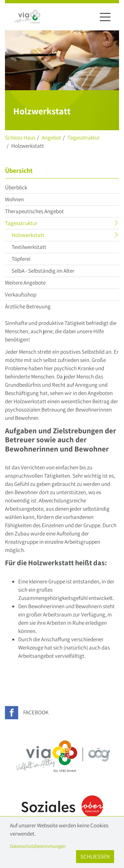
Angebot (51, 138)
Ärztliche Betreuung (28, 306)
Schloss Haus (20, 138)
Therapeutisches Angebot (34, 211)
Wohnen (14, 199)
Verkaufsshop (21, 295)
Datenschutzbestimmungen (38, 846)
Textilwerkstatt (29, 247)
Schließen (95, 856)
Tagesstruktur (84, 138)
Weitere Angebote (25, 283)
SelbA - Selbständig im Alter (43, 271)
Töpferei (21, 259)
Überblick (16, 187)
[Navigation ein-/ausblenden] (105, 17)
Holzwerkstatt (41, 236)
